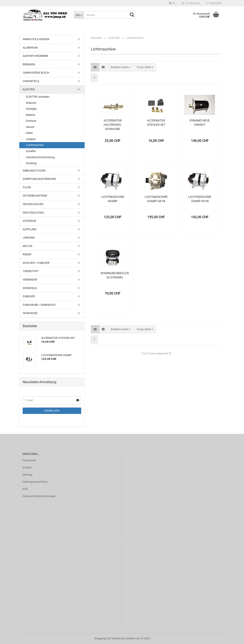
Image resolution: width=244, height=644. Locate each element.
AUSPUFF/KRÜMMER (35, 56)
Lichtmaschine (35, 145)
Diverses (31, 121)
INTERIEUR (29, 221)
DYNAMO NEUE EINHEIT (200, 123)
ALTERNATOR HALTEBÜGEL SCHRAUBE (113, 125)
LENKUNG (29, 238)
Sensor (30, 127)
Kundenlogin (191, 3)
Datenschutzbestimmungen (39, 496)
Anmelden (52, 411)
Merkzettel (214, 3)
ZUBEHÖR (29, 296)
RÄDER (27, 254)
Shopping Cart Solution (108, 638)
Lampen (31, 139)
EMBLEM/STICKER (34, 171)
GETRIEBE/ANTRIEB (35, 196)
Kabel (29, 133)
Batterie (31, 115)
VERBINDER (30, 280)
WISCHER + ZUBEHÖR (36, 263)
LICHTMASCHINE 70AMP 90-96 (200, 199)
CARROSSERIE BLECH (36, 73)
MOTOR (27, 246)
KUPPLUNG (30, 229)
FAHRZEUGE (30, 313)
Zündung (31, 163)
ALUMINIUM (30, 48)
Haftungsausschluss (35, 482)
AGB (25, 489)
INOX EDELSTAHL (33, 213)
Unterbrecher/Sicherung (40, 157)
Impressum (29, 460)
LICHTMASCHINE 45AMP (113, 199)
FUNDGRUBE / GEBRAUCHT (39, 305)
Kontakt (27, 467)
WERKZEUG (30, 288)
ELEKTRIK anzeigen (38, 97)
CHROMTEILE (31, 81)
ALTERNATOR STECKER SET (156, 123)
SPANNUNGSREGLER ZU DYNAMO (115, 275)
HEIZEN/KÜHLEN (33, 204)
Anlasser (31, 103)
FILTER (27, 187)
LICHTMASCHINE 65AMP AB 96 (156, 199)
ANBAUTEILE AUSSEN (36, 39)
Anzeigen (31, 109)
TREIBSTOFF (31, 271)
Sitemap (27, 475)
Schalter (31, 151)
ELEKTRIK (29, 89)
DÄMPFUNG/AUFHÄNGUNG (39, 179)
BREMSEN (29, 64)
